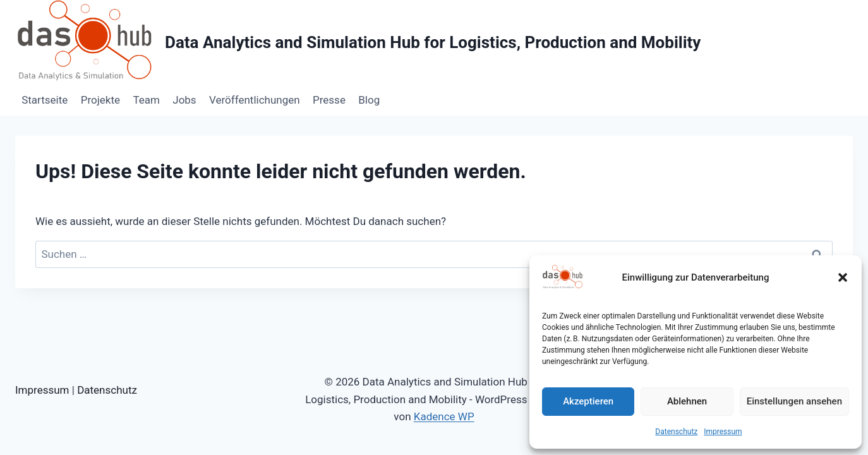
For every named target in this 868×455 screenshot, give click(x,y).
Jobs (184, 100)
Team (146, 100)
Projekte (100, 100)
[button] (843, 277)
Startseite (45, 100)
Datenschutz (676, 432)
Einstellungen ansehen (794, 401)
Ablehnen (687, 401)
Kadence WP (444, 416)
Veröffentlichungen (255, 100)
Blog (369, 100)
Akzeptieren (588, 401)
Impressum (723, 432)
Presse (329, 100)
